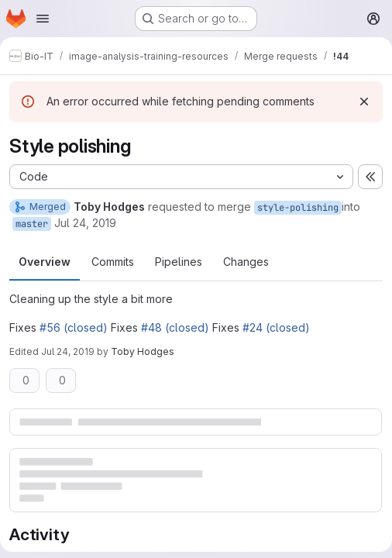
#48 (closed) (175, 327)
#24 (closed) (276, 327)
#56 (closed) (74, 327)
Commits (113, 262)
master (32, 224)
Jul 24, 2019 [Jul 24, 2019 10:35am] (85, 223)
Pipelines (179, 262)
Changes (246, 262)
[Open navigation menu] (43, 19)
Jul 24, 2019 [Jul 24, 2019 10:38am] (68, 351)
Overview (45, 262)
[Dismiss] (364, 102)
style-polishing (298, 208)
